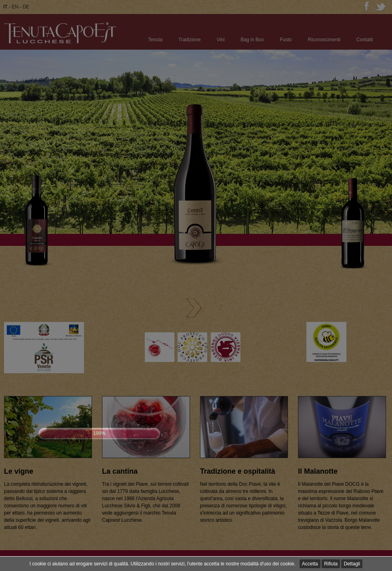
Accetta (310, 564)
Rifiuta (331, 564)
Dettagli (352, 564)
